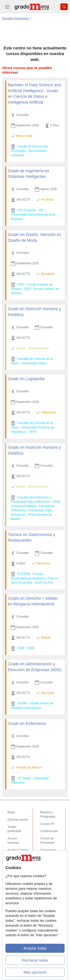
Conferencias (49, 831)
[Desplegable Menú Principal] (7, 7)
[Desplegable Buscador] (64, 7)
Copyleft (13, 883)
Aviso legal (15, 876)
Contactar (14, 862)
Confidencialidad (18, 869)
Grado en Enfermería (27, 724)
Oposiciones (49, 850)
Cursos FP (47, 824)
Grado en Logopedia (26, 379)
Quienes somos (18, 820)
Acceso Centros (18, 850)
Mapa (11, 812)
